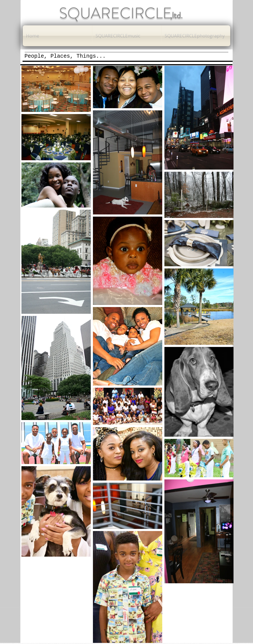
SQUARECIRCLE (115, 13)
